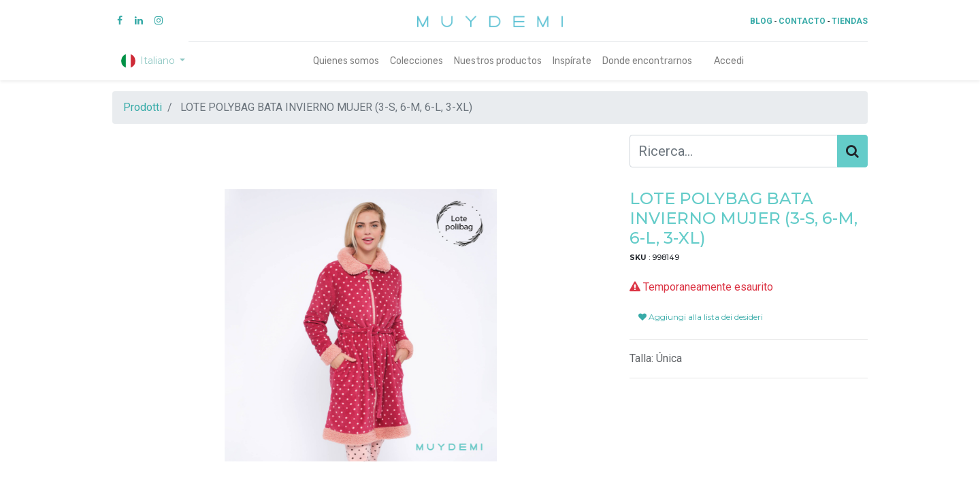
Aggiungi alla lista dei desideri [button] (701, 317)
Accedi (729, 61)
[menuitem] (346, 61)
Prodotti (143, 107)
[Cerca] (852, 151)
